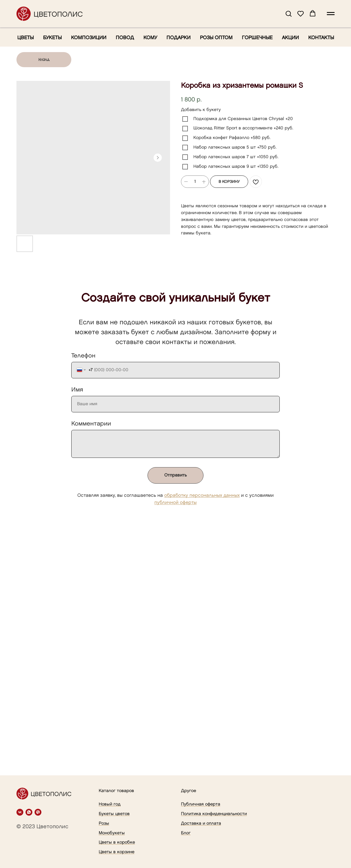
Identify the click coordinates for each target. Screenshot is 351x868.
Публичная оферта (201, 804)
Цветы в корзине (117, 852)
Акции (290, 38)
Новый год (110, 804)
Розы (104, 823)
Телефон (83, 356)
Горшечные (257, 38)
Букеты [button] (52, 38)
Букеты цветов (114, 814)
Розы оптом (216, 38)
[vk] (20, 812)
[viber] (38, 812)
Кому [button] (150, 38)
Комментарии (91, 424)
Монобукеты (112, 833)
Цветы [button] (26, 38)
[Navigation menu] (331, 14)
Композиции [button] (89, 38)
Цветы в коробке (117, 842)
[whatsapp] (29, 812)
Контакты (321, 38)
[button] (288, 13)
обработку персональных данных (202, 495)
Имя (77, 390)
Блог (186, 833)
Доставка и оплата (201, 823)
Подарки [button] (179, 38)
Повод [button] (125, 38)
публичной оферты (175, 503)
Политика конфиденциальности (214, 814)
